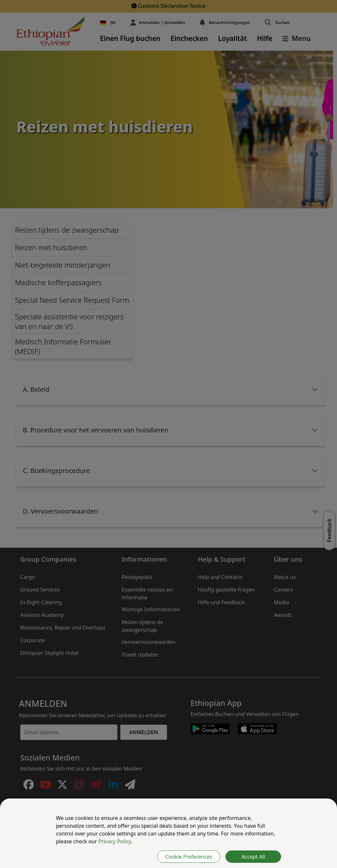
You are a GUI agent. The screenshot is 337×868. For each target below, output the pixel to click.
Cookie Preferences (189, 857)
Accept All (253, 857)
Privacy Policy (115, 841)
